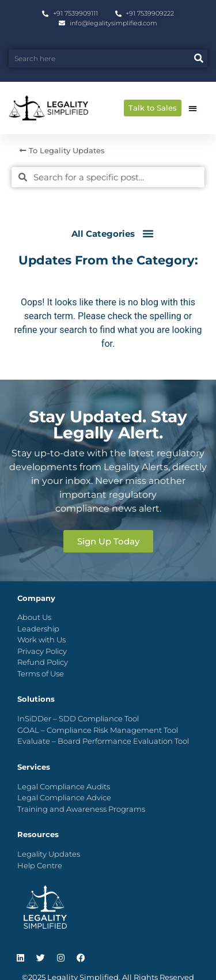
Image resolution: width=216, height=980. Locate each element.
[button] (193, 108)
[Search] (198, 58)
